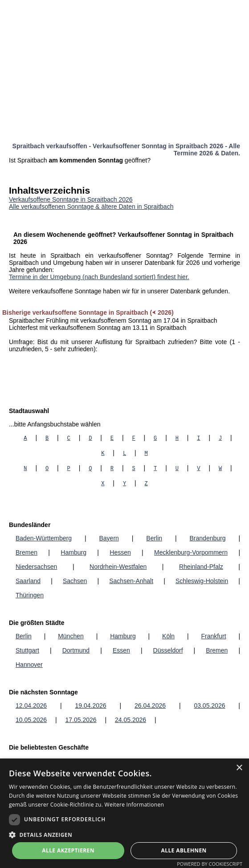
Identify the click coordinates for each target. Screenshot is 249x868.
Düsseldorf (168, 650)
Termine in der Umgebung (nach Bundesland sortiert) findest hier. (99, 277)
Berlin (154, 538)
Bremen (27, 552)
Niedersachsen (36, 567)
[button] (124, 834)
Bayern (109, 538)
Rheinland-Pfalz (201, 567)
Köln (168, 636)
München (71, 636)
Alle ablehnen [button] (184, 850)
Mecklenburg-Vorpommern (191, 552)
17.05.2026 (81, 720)
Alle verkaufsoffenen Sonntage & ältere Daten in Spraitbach (91, 207)
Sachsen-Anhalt (131, 581)
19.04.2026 (90, 706)
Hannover (29, 665)
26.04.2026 (150, 706)
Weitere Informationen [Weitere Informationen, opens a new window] (135, 805)
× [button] (239, 768)
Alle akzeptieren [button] (68, 850)
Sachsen (75, 581)
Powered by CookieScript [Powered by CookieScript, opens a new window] (210, 864)
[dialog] (124, 813)
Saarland (28, 581)
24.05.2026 (131, 720)
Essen (121, 650)
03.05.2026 (209, 706)
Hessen (120, 552)
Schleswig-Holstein (202, 581)
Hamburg (73, 552)
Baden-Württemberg (44, 538)
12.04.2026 (31, 706)
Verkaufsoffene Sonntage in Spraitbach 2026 (71, 199)
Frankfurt (214, 636)
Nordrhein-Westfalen (118, 567)
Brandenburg (208, 538)
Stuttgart (27, 650)
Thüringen (30, 595)
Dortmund (76, 650)
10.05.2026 (31, 720)
